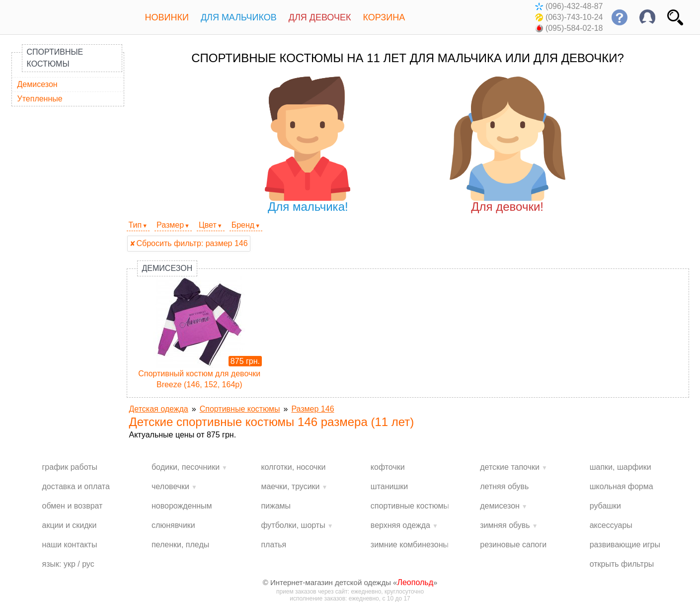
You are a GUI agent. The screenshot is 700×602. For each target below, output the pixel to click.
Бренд (243, 225)
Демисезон (38, 84)
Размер (170, 225)
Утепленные (40, 99)
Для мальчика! (308, 145)
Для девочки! (507, 145)
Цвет (208, 225)
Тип (135, 225)
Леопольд (415, 582)
